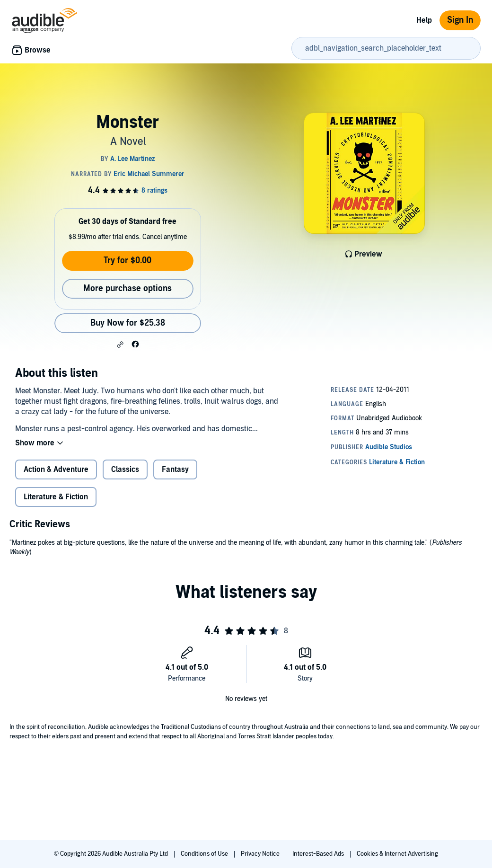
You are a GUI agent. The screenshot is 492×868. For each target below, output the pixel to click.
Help (424, 20)
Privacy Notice (261, 854)
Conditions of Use (205, 854)
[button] (120, 345)
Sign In (460, 20)
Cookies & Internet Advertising (397, 854)
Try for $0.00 (127, 261)
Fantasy (175, 469)
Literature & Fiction (56, 497)
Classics (125, 469)
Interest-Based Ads (319, 854)
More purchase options (127, 288)
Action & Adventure (56, 469)
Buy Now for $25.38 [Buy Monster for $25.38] (128, 323)
